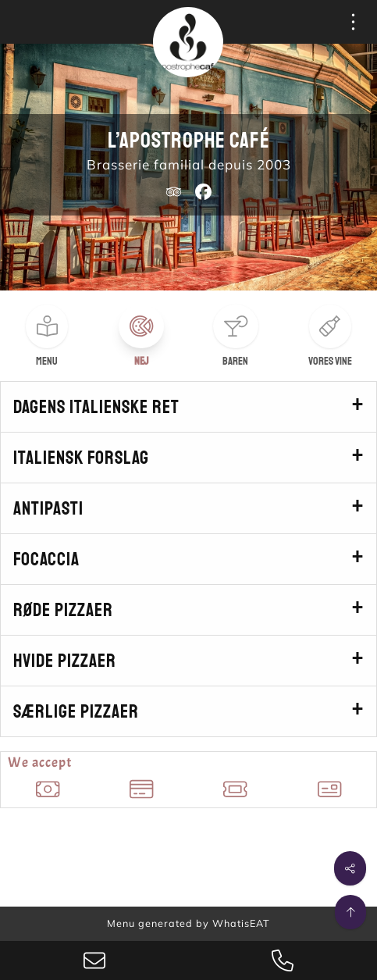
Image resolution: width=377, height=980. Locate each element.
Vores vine (330, 361)
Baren (235, 361)
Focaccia (46, 559)
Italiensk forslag (81, 458)
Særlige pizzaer (76, 711)
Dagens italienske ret (96, 407)
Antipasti (48, 508)
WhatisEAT (241, 923)
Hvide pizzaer (65, 661)
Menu (47, 361)
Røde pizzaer (63, 610)
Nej (141, 361)
